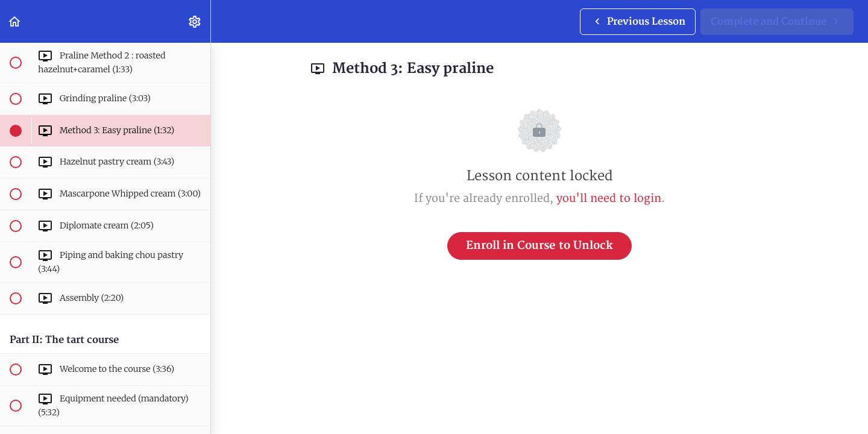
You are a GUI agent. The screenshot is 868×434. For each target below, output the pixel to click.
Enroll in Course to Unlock (539, 246)
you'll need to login (609, 199)
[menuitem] (195, 21)
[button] (15, 21)
